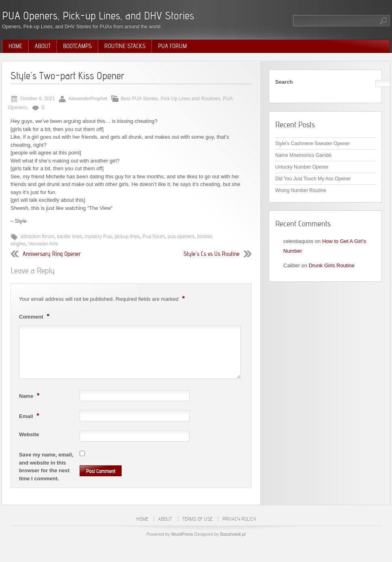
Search (284, 82)
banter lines (70, 237)
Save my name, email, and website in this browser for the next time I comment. (46, 467)
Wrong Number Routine (301, 190)
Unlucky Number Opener (302, 167)
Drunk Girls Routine (332, 265)
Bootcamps (77, 46)
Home (15, 46)
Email (30, 416)
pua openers (181, 237)
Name (30, 395)
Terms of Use (197, 519)
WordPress (182, 534)
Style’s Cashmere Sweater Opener (313, 144)
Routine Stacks (125, 46)
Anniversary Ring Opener (52, 254)
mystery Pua (98, 237)
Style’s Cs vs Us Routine (212, 254)
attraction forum (37, 237)
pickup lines (127, 237)
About (43, 46)
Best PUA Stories (139, 99)
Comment (35, 316)
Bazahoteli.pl (233, 534)
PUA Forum (172, 46)
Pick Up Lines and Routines (191, 99)
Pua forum (154, 237)
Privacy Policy (239, 519)
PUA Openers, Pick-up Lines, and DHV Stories (98, 16)
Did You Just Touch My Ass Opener (313, 179)
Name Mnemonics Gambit (303, 155)
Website (29, 434)
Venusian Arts (43, 244)
